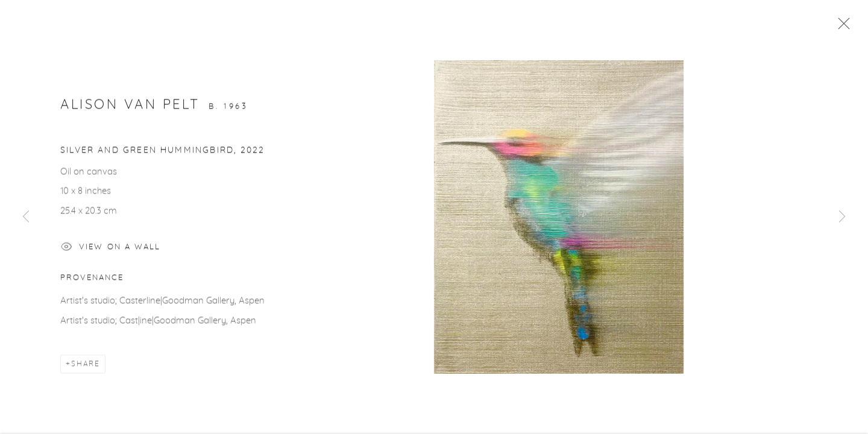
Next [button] (842, 217)
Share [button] (86, 365)
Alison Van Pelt (130, 105)
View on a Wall (111, 250)
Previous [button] (26, 217)
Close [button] (841, 27)
